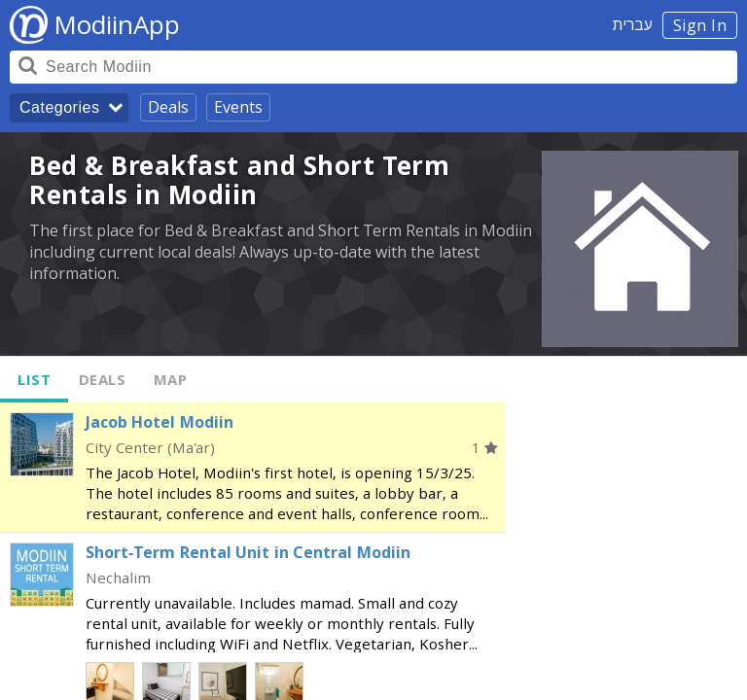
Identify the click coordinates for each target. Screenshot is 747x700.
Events (238, 107)
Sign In (700, 25)
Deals (168, 107)
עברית (633, 24)
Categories (59, 107)
